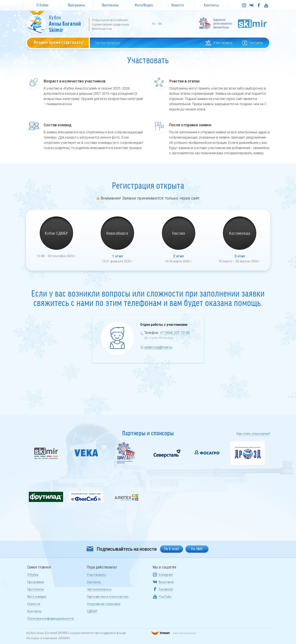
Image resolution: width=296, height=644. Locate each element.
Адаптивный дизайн (174, 633)
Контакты (34, 611)
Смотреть (94, 582)
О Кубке (33, 575)
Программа (36, 582)
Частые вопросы (99, 589)
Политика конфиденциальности (51, 619)
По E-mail (172, 549)
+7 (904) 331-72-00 (175, 333)
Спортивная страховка (104, 604)
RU (154, 24)
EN (160, 24)
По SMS (197, 549)
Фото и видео (37, 597)
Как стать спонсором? (253, 434)
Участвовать (97, 575)
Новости (34, 604)
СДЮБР (92, 611)
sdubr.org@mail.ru (158, 347)
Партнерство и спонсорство (108, 597)
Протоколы (36, 589)
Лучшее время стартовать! (59, 42)
